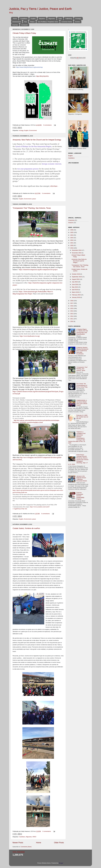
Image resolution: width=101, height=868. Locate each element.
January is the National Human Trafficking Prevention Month (82, 479)
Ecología (78, 19)
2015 (72, 308)
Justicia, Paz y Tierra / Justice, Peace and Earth (40, 9)
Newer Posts (18, 843)
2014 (72, 311)
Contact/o (24, 25)
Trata (60, 19)
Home (15, 19)
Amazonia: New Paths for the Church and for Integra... (79, 261)
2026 (72, 230)
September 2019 (77, 277)
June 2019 (75, 284)
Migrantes (52, 19)
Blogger (61, 863)
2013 (72, 314)
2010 (72, 321)
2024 (72, 235)
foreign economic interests (52, 164)
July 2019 (75, 282)
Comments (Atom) (26, 847)
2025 (72, 232)
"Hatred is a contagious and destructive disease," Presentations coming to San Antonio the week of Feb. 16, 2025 (77, 437)
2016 (72, 306)
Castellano (24, 19)
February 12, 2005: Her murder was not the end (82, 417)
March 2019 (76, 292)
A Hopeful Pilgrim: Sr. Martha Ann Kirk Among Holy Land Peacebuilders (82, 332)
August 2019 (76, 279)
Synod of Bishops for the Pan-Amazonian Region (33, 146)
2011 (72, 319)
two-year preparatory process (28, 169)
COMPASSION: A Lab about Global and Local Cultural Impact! (82, 403)
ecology (21, 130)
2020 (72, 245)
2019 (72, 248)
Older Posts (59, 843)
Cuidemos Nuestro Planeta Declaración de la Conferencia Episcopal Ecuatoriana (82, 351)
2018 (72, 301)
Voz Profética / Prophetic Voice (48, 22)
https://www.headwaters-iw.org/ (30, 336)
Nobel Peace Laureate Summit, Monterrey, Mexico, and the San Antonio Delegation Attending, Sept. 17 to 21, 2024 (78, 460)
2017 (72, 303)
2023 (72, 238)
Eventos (15, 25)
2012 (72, 316)
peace (34, 199)
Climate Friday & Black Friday (24, 33)
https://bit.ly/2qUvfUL (42, 76)
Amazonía (71, 220)
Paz (26, 22)
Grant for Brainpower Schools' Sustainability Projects (80, 496)
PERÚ (34, 837)
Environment (17, 22)
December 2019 (77, 250)
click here (54, 186)
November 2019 (77, 253)
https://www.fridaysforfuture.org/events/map (29, 67)
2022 (72, 240)
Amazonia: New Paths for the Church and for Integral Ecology (37, 140)
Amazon (71, 223)
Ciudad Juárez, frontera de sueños (26, 528)
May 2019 (75, 287)
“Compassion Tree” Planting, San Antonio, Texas (32, 208)
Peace (32, 22)
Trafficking (69, 19)
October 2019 (76, 274)
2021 (72, 243)
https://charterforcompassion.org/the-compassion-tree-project (38, 270)
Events (78, 22)
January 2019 (76, 297)
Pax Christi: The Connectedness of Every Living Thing (82, 385)
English (33, 19)
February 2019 (76, 295)
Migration (42, 19)
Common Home (67, 22)
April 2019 (75, 290)
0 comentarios (47, 125)
